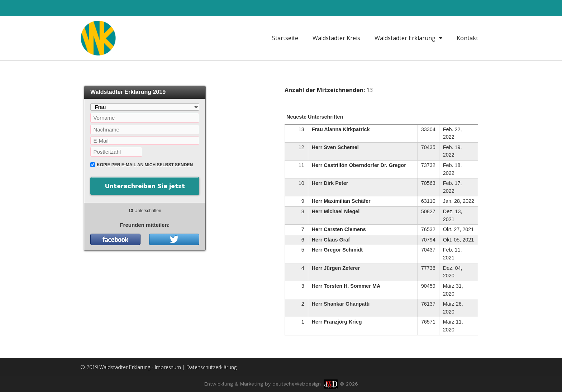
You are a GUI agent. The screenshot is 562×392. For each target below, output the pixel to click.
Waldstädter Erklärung (408, 38)
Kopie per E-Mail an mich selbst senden (145, 165)
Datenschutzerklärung (211, 367)
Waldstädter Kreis (336, 38)
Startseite (285, 38)
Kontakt (467, 38)
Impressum (168, 367)
